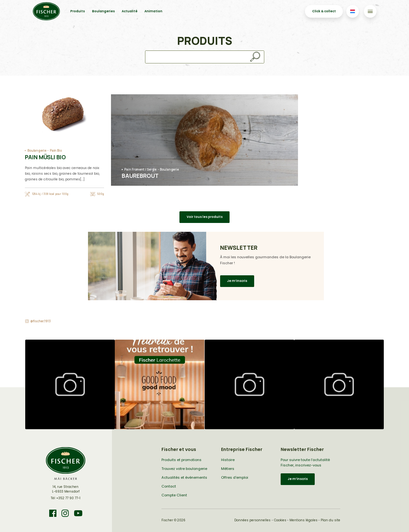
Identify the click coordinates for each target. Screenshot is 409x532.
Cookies (280, 520)
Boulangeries (103, 11)
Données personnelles (252, 520)
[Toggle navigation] (370, 11)
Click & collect (324, 11)
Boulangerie (37, 151)
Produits (78, 11)
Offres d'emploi (235, 477)
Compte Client (174, 495)
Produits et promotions (181, 460)
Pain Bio (56, 151)
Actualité (130, 11)
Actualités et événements (184, 477)
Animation (153, 11)
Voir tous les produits (205, 217)
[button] (70, 384)
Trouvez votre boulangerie (184, 469)
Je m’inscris (237, 281)
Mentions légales (304, 520)
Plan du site (330, 520)
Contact (169, 486)
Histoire (228, 460)
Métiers (228, 469)
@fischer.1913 (41, 321)
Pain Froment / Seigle (140, 170)
